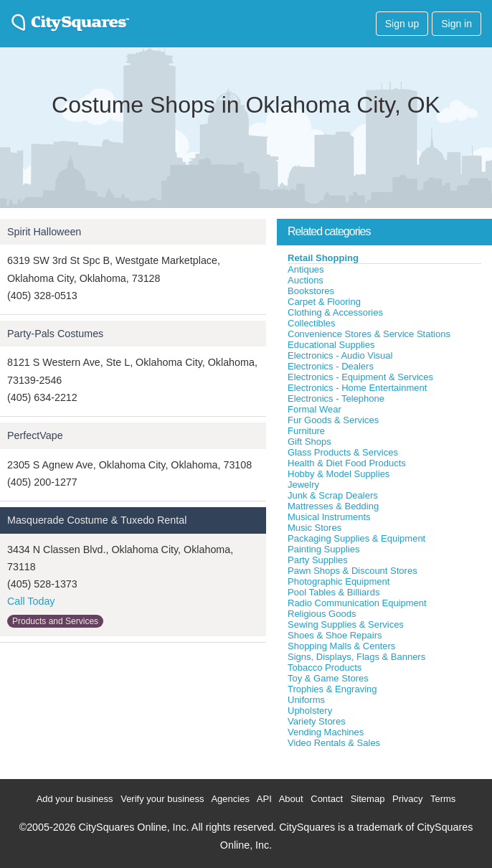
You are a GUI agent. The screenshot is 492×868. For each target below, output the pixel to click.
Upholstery (310, 711)
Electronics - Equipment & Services (360, 377)
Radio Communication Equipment (357, 603)
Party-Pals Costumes (55, 334)
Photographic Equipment (339, 581)
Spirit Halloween (44, 232)
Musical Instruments (329, 517)
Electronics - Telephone (336, 398)
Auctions (306, 280)
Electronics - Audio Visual (340, 355)
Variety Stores (317, 721)
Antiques (306, 269)
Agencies (230, 799)
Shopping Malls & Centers (341, 646)
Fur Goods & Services (333, 420)
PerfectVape (35, 435)
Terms (443, 799)
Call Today (31, 601)
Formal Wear (314, 409)
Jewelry (303, 485)
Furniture (306, 431)
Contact (327, 799)
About (291, 799)
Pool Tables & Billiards (333, 592)
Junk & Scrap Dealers (333, 495)
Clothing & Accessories (335, 312)
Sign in (456, 24)
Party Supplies (318, 560)
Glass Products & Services (343, 452)
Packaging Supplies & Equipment (356, 538)
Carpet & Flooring (324, 302)
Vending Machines (326, 732)
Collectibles (311, 323)
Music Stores (314, 528)
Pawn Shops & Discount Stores (353, 571)
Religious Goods (322, 614)
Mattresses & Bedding (333, 506)
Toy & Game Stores (328, 678)
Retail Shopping (323, 258)
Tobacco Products (325, 667)
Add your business (75, 799)
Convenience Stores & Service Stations (369, 334)
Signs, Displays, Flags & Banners (356, 657)
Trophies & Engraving (332, 689)
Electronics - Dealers (331, 366)
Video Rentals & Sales (334, 743)
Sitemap (368, 799)
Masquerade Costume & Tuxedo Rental (97, 520)
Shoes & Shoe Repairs (335, 635)
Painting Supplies (323, 549)
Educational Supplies (331, 345)
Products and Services (55, 621)
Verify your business (162, 799)
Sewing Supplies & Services (346, 624)
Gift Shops (309, 442)
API (264, 799)
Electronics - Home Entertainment (357, 388)
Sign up (402, 24)
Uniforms (306, 700)
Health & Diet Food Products (347, 463)
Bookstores (311, 291)
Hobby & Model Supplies (339, 474)
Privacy (408, 799)
